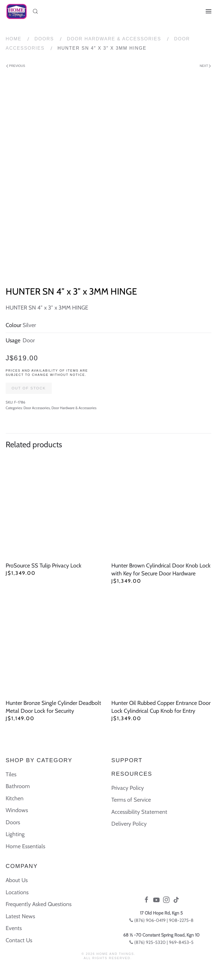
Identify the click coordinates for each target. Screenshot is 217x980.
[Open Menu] (209, 11)
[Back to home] (16, 11)
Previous (16, 66)
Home (14, 39)
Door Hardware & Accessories (114, 39)
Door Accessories (37, 408)
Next (205, 66)
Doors (44, 39)
